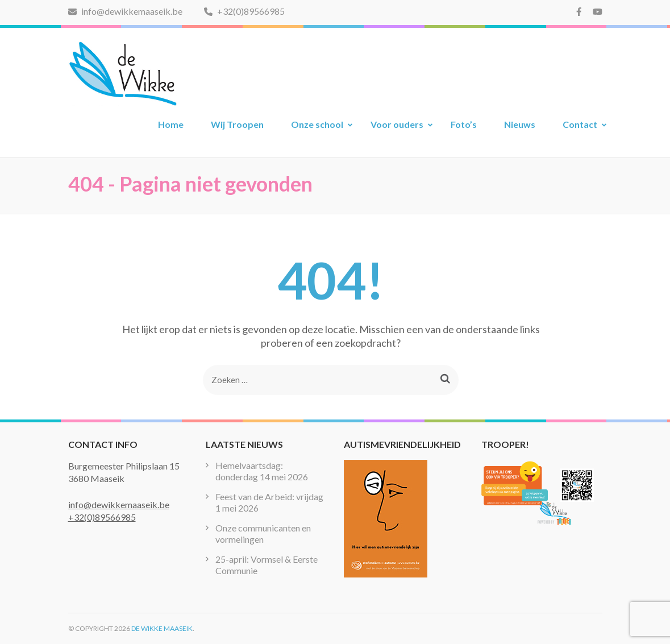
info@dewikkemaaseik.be (125, 11)
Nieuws (520, 124)
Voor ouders (397, 124)
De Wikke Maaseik (162, 628)
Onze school (317, 124)
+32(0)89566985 (244, 11)
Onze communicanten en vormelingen (263, 533)
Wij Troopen (237, 124)
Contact (580, 124)
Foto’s (464, 124)
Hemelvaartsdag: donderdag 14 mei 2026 (262, 471)
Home (171, 124)
